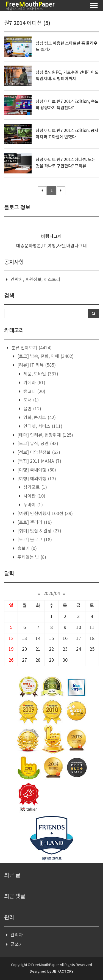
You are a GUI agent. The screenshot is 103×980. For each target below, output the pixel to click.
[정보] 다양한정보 (38, 453)
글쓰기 (17, 945)
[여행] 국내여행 (36, 470)
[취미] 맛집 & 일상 (39, 531)
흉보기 (27, 549)
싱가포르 (35, 487)
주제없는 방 (31, 557)
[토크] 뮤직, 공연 (37, 444)
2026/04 (52, 594)
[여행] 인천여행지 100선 (44, 514)
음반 (32, 409)
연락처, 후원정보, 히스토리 (35, 280)
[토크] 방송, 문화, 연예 (45, 356)
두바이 (33, 505)
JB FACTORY (63, 971)
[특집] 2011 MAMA (39, 461)
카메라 (34, 383)
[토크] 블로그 (34, 540)
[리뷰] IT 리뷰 (36, 365)
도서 (30, 400)
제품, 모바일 (40, 374)
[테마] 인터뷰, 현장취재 (45, 435)
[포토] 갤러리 (34, 523)
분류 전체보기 (31, 348)
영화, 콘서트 (39, 418)
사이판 (34, 496)
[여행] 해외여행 (36, 479)
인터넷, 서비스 (42, 426)
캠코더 (34, 392)
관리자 (17, 935)
